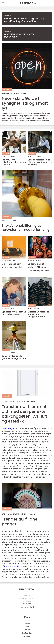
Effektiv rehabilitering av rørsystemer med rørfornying (26, 228)
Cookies (27, 630)
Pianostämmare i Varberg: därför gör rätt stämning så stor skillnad (25, 20)
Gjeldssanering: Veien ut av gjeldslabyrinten (14, 313)
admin (23, 93)
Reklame (27, 623)
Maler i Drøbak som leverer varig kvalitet (12, 265)
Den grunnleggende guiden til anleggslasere (14, 357)
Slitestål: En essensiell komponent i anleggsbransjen (39, 314)
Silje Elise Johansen (28, 514)
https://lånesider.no (13, 566)
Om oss (27, 626)
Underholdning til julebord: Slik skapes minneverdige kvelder (39, 267)
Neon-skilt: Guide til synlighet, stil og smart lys (25, 103)
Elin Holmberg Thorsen (28, 401)
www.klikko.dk (29, 607)
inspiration (8, 16)
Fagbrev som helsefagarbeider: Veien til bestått (14, 162)
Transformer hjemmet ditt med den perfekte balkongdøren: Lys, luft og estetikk (24, 414)
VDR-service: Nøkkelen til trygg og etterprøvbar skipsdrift (40, 162)
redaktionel (7, 509)
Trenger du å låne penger (20, 521)
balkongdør (10, 428)
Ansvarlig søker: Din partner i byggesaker (20, 35)
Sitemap (27, 636)
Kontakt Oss (27, 633)
